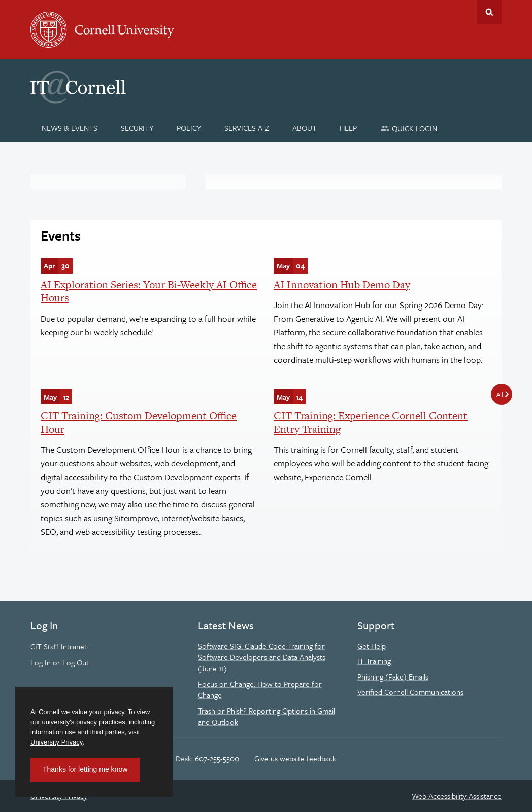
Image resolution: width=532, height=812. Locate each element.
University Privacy (56, 742)
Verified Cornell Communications (410, 692)
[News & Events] (70, 128)
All (500, 394)
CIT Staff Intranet (59, 646)
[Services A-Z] (246, 128)
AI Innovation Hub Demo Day (342, 284)
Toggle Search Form (489, 12)
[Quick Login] (409, 128)
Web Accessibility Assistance (457, 796)
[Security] (137, 128)
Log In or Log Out (60, 662)
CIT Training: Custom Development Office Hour (139, 422)
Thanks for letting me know (85, 769)
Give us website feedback (295, 758)
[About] (304, 128)
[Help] (348, 128)
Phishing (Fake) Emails (393, 676)
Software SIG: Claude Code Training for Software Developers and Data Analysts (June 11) (262, 657)
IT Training (374, 661)
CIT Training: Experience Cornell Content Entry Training (371, 422)
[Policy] (189, 128)
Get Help (372, 646)
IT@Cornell (78, 87)
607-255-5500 (217, 758)
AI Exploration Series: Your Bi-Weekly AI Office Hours (149, 291)
